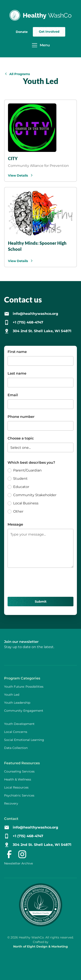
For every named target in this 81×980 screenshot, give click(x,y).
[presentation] (40, 581)
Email (13, 395)
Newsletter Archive (18, 863)
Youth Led (12, 695)
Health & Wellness (18, 779)
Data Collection (16, 748)
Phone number (21, 417)
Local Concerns (16, 732)
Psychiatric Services (19, 795)
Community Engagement (24, 711)
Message (15, 524)
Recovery (11, 803)
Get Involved (49, 32)
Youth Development (19, 724)
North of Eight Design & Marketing (40, 946)
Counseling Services (19, 771)
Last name (17, 373)
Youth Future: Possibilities (24, 687)
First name (17, 352)
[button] (40, 45)
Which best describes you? (31, 463)
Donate (22, 32)
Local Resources (16, 787)
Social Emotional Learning (24, 740)
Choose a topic (21, 438)
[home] (41, 15)
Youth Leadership (17, 703)
